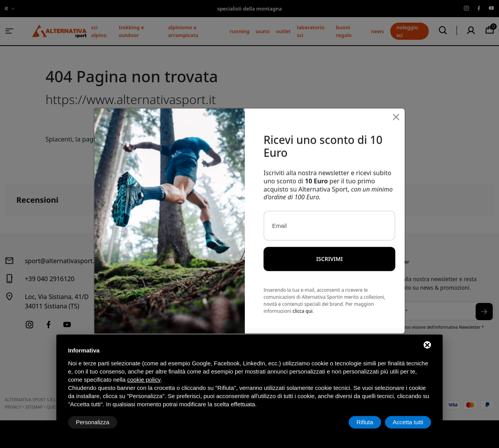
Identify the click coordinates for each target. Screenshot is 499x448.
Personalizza (93, 422)
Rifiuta (365, 422)
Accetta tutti (408, 422)
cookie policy (144, 380)
